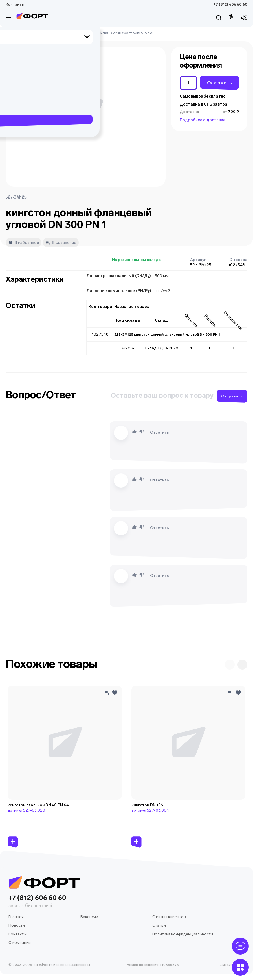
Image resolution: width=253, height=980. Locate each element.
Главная (13, 32)
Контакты (15, 4)
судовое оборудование (48, 32)
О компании (20, 943)
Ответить (159, 432)
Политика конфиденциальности (183, 934)
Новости (17, 925)
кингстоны (143, 32)
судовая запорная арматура (102, 32)
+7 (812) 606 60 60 (230, 4)
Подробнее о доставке (203, 120)
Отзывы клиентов (169, 917)
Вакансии (89, 917)
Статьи (159, 925)
